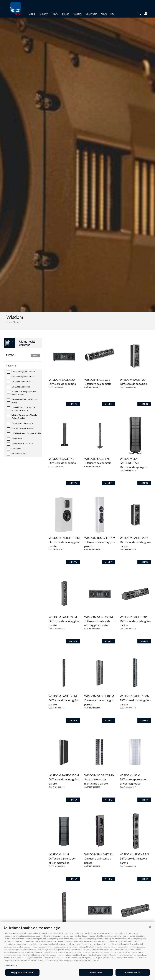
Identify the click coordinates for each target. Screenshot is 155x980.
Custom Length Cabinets (20, 429)
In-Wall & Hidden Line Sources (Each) (22, 401)
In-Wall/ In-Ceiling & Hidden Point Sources (21, 393)
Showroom (92, 14)
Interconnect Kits (17, 454)
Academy (77, 14)
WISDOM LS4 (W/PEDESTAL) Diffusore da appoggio (133, 463)
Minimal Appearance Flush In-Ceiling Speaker (22, 417)
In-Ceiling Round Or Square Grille (24, 434)
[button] (150, 927)
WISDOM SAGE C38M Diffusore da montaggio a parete (135, 621)
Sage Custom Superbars (20, 424)
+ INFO (73, 404)
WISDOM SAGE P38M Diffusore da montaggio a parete (64, 621)
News (104, 14)
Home (9, 322)
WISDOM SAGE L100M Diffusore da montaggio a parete (100, 700)
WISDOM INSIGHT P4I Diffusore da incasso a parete (134, 859)
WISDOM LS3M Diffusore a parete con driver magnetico (134, 779)
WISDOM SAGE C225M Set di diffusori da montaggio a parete (99, 779)
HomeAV (43, 14)
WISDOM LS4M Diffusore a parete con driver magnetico (62, 859)
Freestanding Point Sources (21, 372)
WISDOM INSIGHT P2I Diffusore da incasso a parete (99, 859)
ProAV (55, 14)
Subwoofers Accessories (20, 444)
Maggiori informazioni (22, 973)
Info (113, 14)
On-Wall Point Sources (19, 382)
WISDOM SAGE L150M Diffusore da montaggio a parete (135, 700)
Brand (32, 14)
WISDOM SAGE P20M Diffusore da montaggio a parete (135, 542)
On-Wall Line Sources (19, 387)
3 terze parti (18, 933)
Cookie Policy (10, 965)
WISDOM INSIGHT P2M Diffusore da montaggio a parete (64, 542)
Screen (66, 14)
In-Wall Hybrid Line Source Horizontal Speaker (21, 409)
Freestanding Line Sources (21, 377)
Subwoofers (15, 439)
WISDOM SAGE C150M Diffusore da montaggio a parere (64, 779)
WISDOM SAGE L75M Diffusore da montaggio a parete (64, 700)
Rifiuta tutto (96, 973)
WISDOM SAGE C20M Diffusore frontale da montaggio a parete (99, 621)
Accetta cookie (133, 973)
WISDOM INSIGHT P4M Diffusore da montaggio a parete (100, 542)
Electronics (14, 449)
